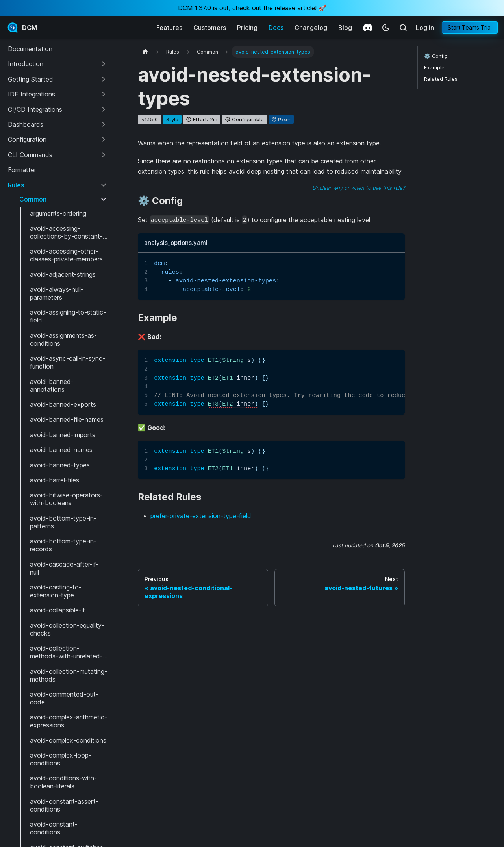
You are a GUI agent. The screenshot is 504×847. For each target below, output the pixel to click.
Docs (276, 28)
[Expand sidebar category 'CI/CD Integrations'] (104, 109)
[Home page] (145, 52)
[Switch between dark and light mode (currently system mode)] (386, 28)
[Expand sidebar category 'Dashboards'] (104, 124)
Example (434, 68)
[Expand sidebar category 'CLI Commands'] (104, 155)
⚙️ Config (436, 56)
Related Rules (441, 79)
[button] (58, 64)
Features (169, 28)
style (172, 119)
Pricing (247, 28)
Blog (345, 28)
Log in (425, 28)
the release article (289, 8)
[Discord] (368, 28)
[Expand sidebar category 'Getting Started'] (104, 79)
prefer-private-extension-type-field (201, 516)
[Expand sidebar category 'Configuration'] (104, 139)
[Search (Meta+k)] (403, 28)
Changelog (311, 28)
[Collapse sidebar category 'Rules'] (104, 185)
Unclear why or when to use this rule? (359, 188)
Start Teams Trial (470, 27)
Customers (210, 28)
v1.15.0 (150, 119)
